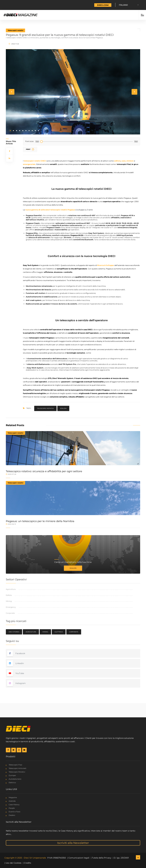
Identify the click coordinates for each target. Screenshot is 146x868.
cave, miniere (128, 161)
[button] (10, 131)
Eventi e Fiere (14, 812)
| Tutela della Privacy (101, 858)
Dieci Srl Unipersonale (35, 858)
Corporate (10, 613)
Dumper (12, 775)
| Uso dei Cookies (13, 863)
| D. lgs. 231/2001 (121, 858)
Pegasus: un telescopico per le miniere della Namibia (40, 521)
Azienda (12, 801)
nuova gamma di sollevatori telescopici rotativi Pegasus (50, 210)
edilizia (117, 161)
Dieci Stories (14, 632)
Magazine (13, 797)
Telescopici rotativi (15, 30)
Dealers (73, 568)
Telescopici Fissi (15, 765)
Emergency (11, 607)
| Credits (27, 863)
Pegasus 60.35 (77, 235)
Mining (9, 601)
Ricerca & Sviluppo (106, 265)
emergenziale (29, 164)
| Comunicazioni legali (78, 858)
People (12, 808)
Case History (14, 805)
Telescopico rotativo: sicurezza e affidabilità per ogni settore (44, 471)
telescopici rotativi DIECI (35, 161)
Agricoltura (11, 589)
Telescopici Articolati (17, 768)
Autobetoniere (15, 779)
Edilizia (63, 408)
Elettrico (59, 632)
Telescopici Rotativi (17, 772)
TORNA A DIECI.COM (98, 5)
